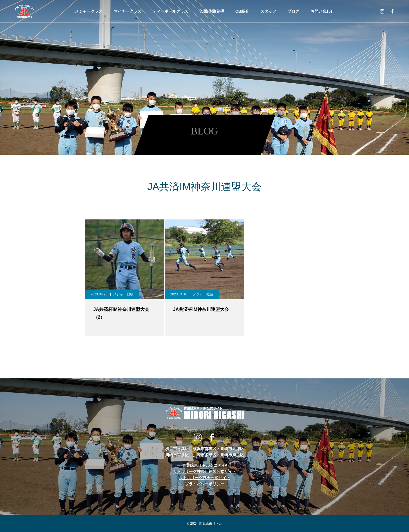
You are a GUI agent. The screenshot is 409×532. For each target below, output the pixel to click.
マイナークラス (128, 11)
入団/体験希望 (212, 11)
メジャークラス (89, 11)
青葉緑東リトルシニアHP (204, 465)
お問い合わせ (322, 11)
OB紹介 (242, 11)
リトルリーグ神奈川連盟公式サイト (205, 472)
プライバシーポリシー (205, 484)
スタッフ (268, 11)
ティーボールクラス (170, 11)
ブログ (293, 11)
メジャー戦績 (123, 294)
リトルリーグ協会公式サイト (205, 478)
